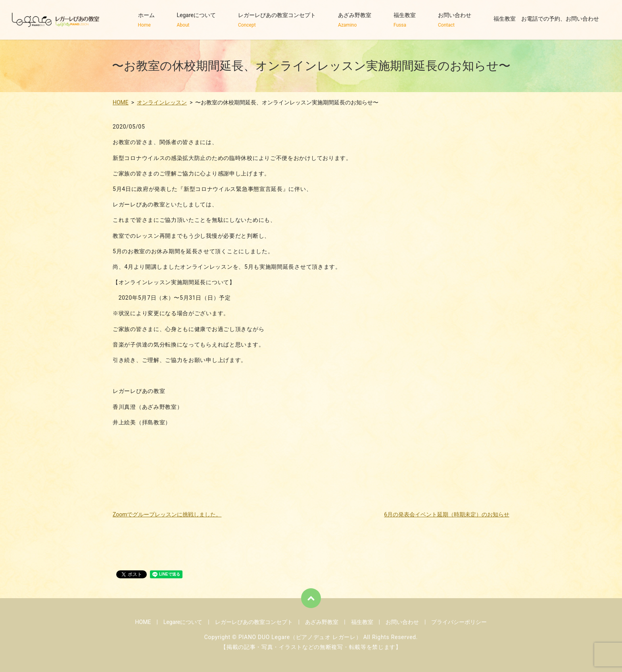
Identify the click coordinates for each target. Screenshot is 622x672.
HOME (121, 102)
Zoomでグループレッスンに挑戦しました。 (167, 514)
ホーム (146, 20)
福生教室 (405, 20)
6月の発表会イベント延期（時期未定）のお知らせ (447, 514)
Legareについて (196, 20)
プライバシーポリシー (459, 622)
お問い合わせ (455, 20)
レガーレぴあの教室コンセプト (277, 20)
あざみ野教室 (355, 20)
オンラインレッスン (162, 102)
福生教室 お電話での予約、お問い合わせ (546, 20)
